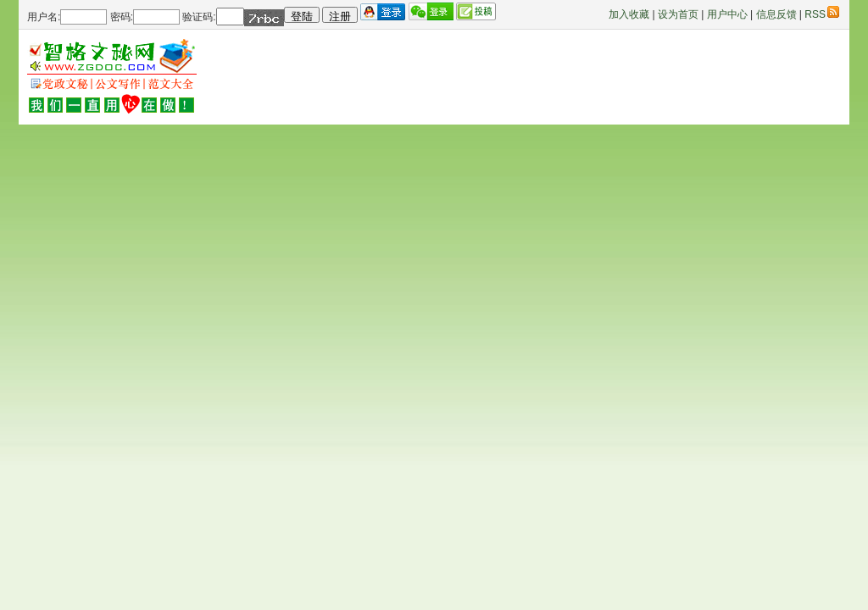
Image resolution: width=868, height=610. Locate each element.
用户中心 (727, 14)
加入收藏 (629, 14)
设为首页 (678, 14)
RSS (822, 14)
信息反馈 (776, 14)
